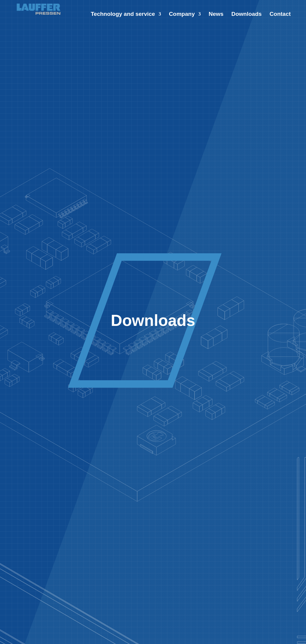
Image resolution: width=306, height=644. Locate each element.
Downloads (246, 14)
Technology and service (123, 14)
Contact (280, 14)
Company (182, 14)
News (216, 14)
